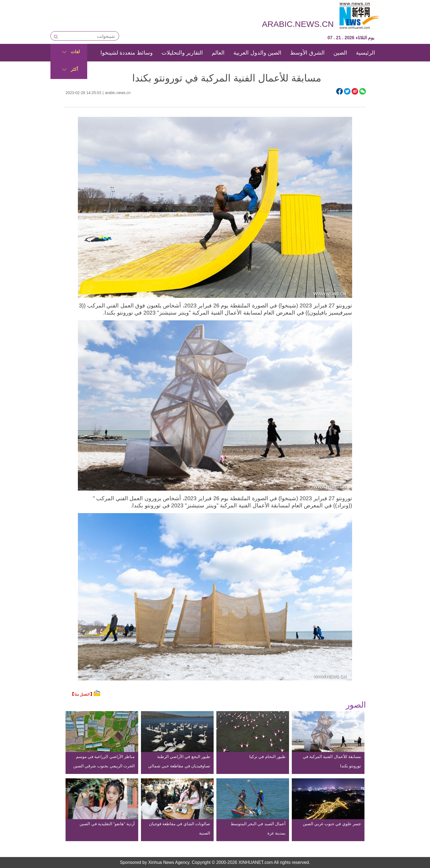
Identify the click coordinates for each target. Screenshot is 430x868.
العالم (218, 53)
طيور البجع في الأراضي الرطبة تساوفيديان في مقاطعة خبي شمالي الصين (179, 766)
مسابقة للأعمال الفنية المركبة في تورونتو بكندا (332, 761)
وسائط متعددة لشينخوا (127, 53)
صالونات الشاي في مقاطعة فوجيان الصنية (179, 828)
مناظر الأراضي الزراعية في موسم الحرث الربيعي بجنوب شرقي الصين (104, 761)
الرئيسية (366, 53)
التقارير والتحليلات (182, 53)
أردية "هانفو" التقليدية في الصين (107, 824)
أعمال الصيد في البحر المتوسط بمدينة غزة (258, 828)
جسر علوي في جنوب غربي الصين (332, 824)
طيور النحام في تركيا (267, 757)
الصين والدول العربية (257, 53)
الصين (340, 53)
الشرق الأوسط (307, 53)
